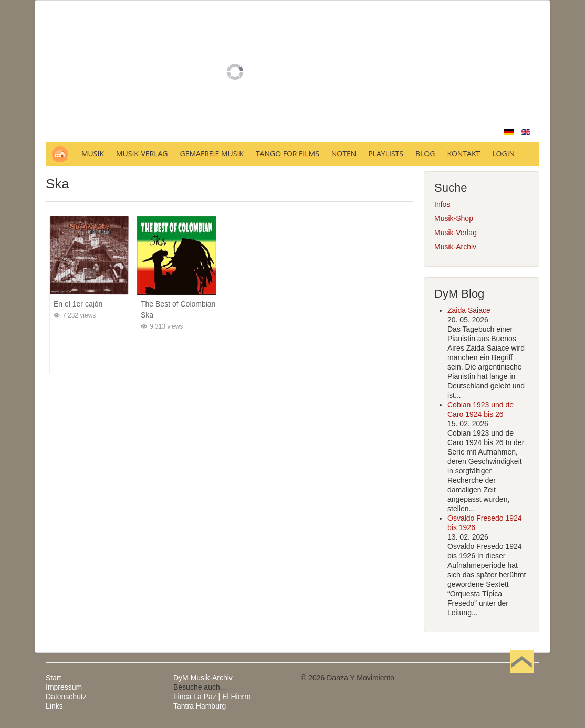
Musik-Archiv (455, 247)
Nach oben (521, 678)
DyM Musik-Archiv (203, 678)
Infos (442, 204)
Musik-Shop (454, 218)
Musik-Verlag (456, 233)
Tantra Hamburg (200, 706)
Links (54, 706)
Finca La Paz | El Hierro (212, 697)
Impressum (64, 687)
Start (54, 678)
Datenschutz (66, 697)
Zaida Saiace (469, 310)
